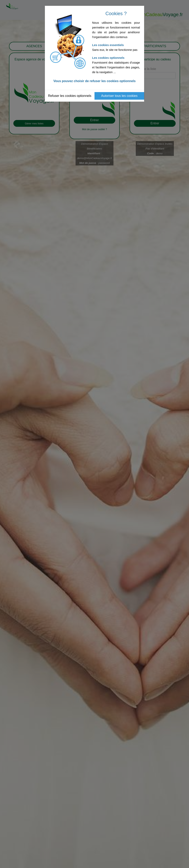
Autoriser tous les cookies (119, 96)
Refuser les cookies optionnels (70, 96)
